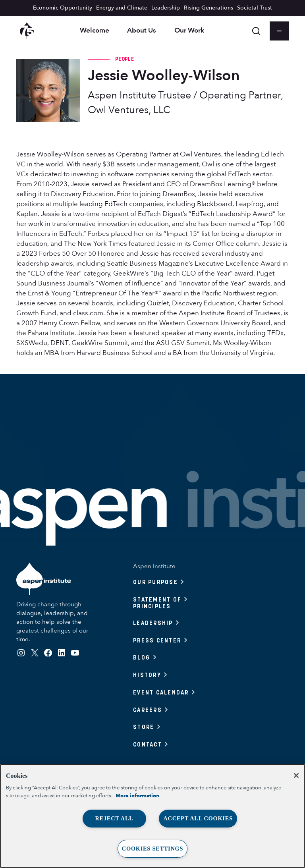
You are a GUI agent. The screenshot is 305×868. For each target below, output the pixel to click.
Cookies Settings (152, 849)
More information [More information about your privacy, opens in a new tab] (137, 796)
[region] (152, 816)
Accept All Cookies (198, 818)
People (125, 59)
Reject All (114, 818)
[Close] (296, 775)
